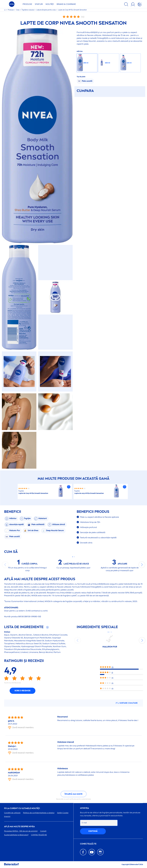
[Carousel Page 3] (111, 632)
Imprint (7, 816)
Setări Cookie (63, 813)
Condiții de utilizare (12, 813)
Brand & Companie (66, 4)
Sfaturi (39, 4)
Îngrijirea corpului (28, 10)
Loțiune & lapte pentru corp (46, 10)
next (142, 565)
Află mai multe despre (19, 827)
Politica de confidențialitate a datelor (39, 813)
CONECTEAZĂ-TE (88, 844)
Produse (27, 4)
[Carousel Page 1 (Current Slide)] (73, 557)
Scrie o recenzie (23, 691)
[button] (69, 487)
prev (5, 565)
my (84, 808)
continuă (93, 831)
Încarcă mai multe (73, 794)
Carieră (43, 831)
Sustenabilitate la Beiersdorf (16, 835)
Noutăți (50, 4)
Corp (18, 10)
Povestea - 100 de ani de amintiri (21, 831)
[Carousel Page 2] (74, 557)
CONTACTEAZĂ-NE (39, 835)
